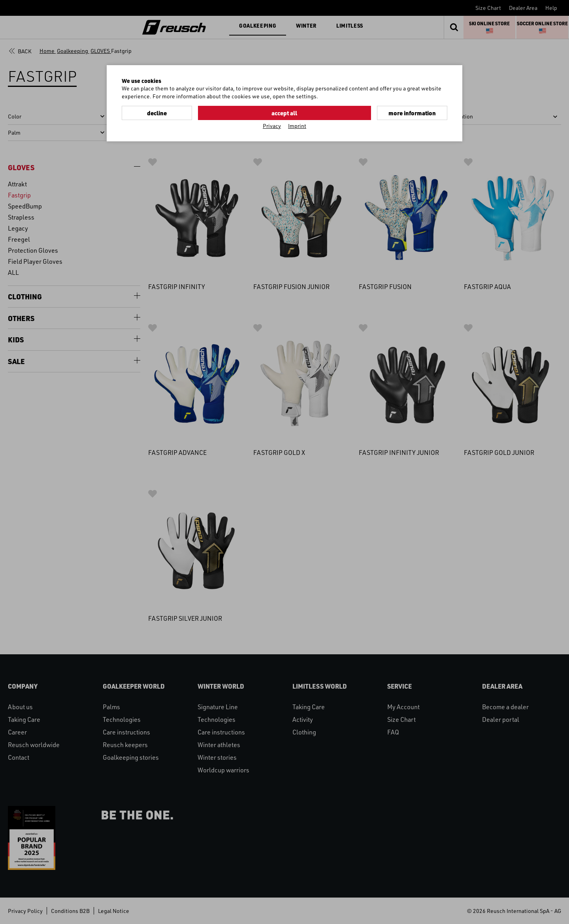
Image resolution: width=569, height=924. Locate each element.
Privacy (272, 125)
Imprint (297, 125)
